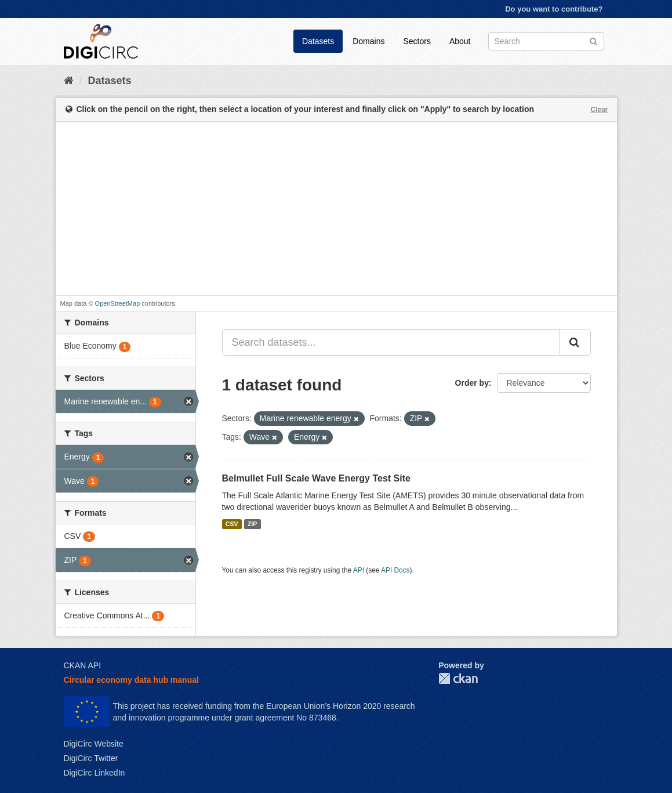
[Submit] (593, 40)
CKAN (458, 678)
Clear (599, 110)
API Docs (395, 570)
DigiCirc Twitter (91, 758)
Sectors (417, 41)
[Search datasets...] (391, 342)
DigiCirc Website (94, 744)
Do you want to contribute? (554, 9)
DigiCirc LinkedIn (95, 773)
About (460, 41)
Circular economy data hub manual (131, 680)
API (359, 570)
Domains (368, 41)
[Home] (69, 81)
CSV (232, 524)
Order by (472, 383)
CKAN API (83, 665)
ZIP (252, 524)
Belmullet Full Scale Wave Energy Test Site (316, 478)
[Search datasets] (546, 41)
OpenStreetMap (118, 303)
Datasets (318, 41)
